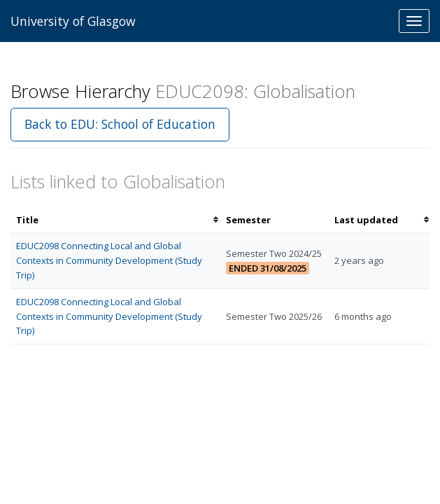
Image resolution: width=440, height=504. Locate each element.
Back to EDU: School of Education (120, 124)
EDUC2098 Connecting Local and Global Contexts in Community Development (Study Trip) (109, 260)
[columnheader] (115, 220)
